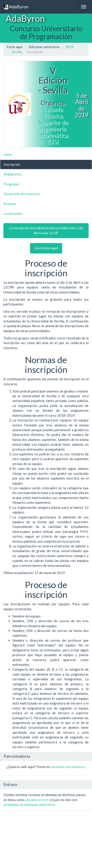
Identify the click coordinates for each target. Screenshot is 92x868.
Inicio (8, 154)
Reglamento (13, 174)
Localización (13, 213)
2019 (69, 47)
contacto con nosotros (68, 767)
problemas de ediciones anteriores (29, 804)
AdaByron (16, 7)
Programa (11, 184)
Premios (10, 204)
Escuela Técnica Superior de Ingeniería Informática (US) (53, 125)
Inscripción (12, 164)
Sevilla (17, 52)
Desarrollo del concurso (22, 194)
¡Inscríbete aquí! (46, 248)
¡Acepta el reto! (37, 800)
